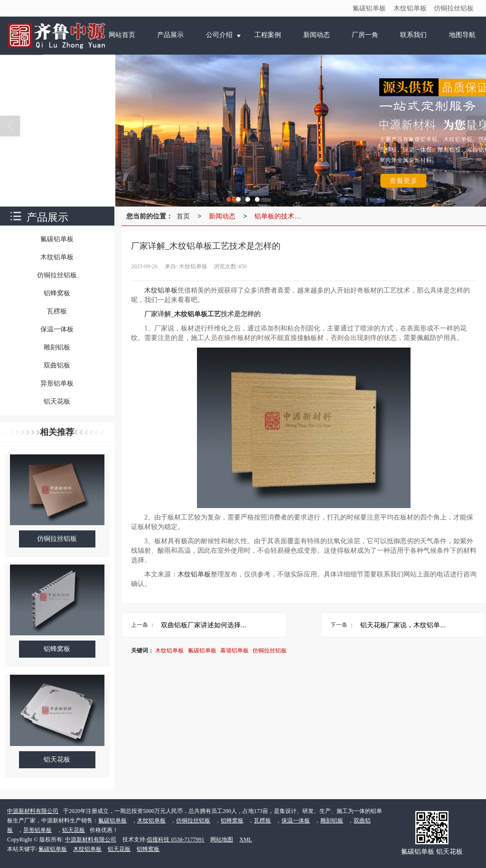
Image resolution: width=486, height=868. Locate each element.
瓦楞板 (262, 821)
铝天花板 (74, 830)
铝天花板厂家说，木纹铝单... (403, 625)
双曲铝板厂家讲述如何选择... (204, 625)
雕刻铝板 (332, 821)
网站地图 (222, 840)
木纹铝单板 (410, 8)
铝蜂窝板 (232, 821)
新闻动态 (222, 216)
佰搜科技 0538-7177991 (175, 840)
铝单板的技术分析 (280, 216)
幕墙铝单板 (234, 651)
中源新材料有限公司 (33, 811)
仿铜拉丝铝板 (454, 8)
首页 (183, 216)
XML (246, 840)
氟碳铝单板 (369, 8)
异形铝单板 (37, 830)
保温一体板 (296, 821)
